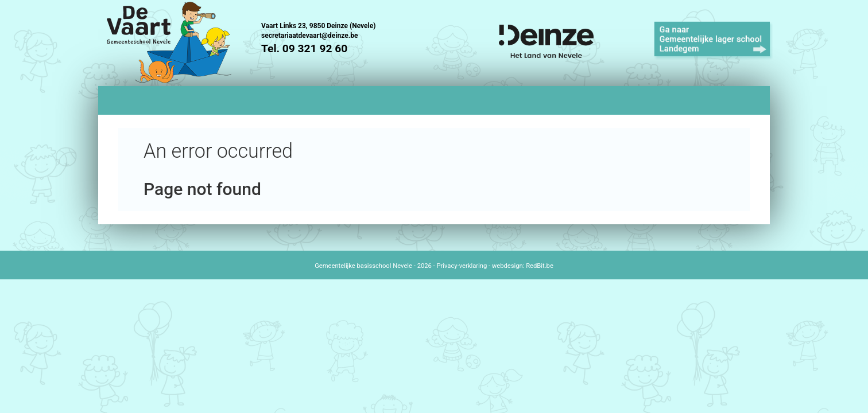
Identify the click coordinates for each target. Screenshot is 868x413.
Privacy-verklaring (462, 266)
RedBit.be (540, 266)
